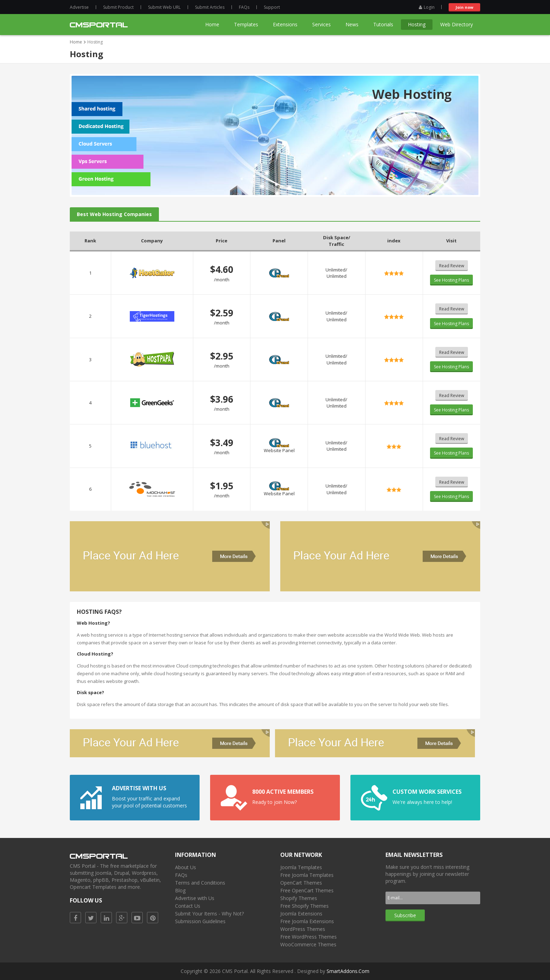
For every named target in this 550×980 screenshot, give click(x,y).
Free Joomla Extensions (307, 921)
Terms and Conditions (200, 883)
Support (272, 7)
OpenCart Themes (301, 883)
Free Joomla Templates (307, 875)
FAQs (244, 7)
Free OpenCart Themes (307, 890)
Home (76, 42)
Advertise (79, 7)
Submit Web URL (164, 7)
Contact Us (188, 906)
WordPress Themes (303, 929)
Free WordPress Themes (308, 937)
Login (427, 7)
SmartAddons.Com (348, 971)
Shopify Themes (299, 898)
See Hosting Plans (451, 280)
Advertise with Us (195, 898)
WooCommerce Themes (308, 944)
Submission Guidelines (200, 921)
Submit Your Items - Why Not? (209, 914)
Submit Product (118, 7)
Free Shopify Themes (304, 906)
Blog (180, 890)
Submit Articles (210, 7)
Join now (464, 7)
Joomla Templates (301, 867)
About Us (186, 867)
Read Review (452, 266)
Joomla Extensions (301, 914)
